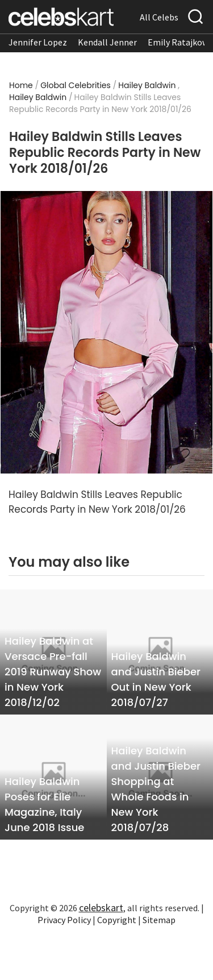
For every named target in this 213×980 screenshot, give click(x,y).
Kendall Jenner (107, 42)
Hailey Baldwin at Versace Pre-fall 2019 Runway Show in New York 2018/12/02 (53, 672)
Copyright (117, 920)
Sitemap (159, 920)
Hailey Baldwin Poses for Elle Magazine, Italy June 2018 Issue (44, 804)
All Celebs (159, 17)
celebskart (101, 908)
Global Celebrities (76, 85)
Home (21, 85)
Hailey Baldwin (147, 85)
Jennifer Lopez (38, 42)
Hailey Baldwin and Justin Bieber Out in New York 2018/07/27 (156, 679)
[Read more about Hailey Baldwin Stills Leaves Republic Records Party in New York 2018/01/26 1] (106, 333)
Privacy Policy (64, 920)
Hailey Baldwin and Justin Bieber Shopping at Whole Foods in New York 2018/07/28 (156, 789)
